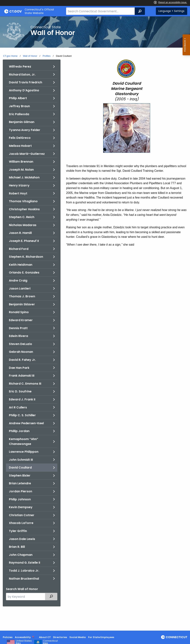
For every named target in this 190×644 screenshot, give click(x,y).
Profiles (47, 56)
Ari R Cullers (18, 407)
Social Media (78, 637)
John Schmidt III (21, 460)
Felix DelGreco (20, 138)
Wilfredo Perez (20, 67)
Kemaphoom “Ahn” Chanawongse (24, 441)
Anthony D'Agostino (24, 90)
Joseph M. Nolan (21, 170)
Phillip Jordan (19, 431)
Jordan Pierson (21, 491)
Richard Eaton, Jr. (22, 75)
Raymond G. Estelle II (24, 563)
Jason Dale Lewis (22, 539)
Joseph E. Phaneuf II (24, 241)
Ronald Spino (19, 312)
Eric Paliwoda (19, 114)
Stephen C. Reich (22, 217)
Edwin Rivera (18, 336)
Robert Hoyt (18, 193)
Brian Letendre (20, 483)
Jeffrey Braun (19, 106)
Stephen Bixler (20, 476)
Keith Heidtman (21, 265)
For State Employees (101, 637)
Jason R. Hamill (20, 233)
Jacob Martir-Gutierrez (27, 154)
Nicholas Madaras (23, 225)
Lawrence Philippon (24, 452)
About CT (45, 637)
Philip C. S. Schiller (22, 415)
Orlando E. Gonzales (24, 273)
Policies (8, 637)
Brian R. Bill (17, 547)
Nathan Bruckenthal (24, 579)
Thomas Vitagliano (23, 201)
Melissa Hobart (20, 146)
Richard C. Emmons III (25, 384)
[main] (95, 323)
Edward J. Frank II (22, 399)
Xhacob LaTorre (21, 523)
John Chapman (21, 555)
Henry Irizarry (19, 185)
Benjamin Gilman (22, 122)
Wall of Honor (30, 56)
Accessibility (23, 637)
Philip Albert (18, 98)
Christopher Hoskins (24, 209)
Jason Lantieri (20, 289)
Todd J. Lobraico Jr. (24, 571)
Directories (60, 637)
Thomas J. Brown (22, 296)
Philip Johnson (20, 499)
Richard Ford (19, 249)
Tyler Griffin (18, 531)
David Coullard (20, 468)
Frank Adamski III (22, 376)
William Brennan (21, 162)
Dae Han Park (19, 368)
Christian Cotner (22, 515)
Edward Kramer (21, 320)
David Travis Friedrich (26, 82)
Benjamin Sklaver (22, 304)
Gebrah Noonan (21, 352)
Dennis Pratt (18, 328)
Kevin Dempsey (21, 507)
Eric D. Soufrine (20, 391)
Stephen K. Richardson (26, 257)
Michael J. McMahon (24, 177)
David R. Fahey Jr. (22, 360)
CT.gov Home (10, 56)
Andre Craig (18, 281)
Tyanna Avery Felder (25, 130)
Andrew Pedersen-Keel (26, 423)
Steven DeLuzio (21, 344)
